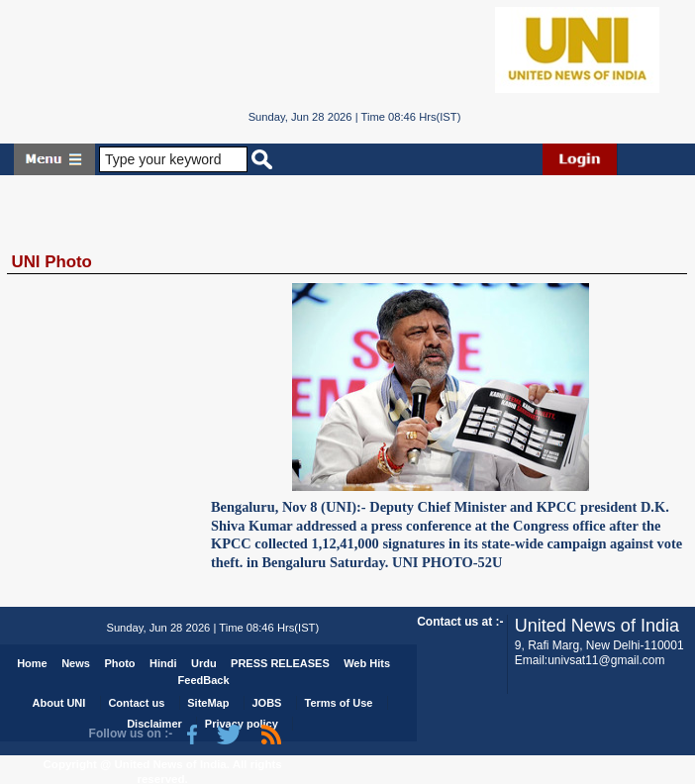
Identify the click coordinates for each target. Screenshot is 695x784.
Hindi (163, 663)
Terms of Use (339, 703)
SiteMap (208, 703)
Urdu (204, 663)
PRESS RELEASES (280, 663)
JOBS (267, 703)
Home (32, 663)
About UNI (59, 703)
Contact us (136, 703)
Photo (119, 663)
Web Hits (367, 663)
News (76, 663)
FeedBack (204, 680)
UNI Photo (52, 262)
